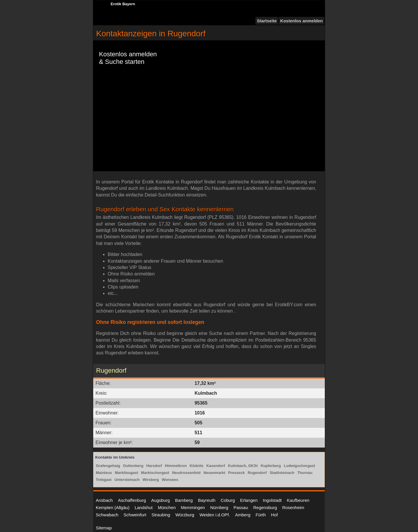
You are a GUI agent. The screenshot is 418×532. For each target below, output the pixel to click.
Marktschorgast (155, 473)
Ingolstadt (272, 500)
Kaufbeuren (298, 500)
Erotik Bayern (123, 4)
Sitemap (104, 528)
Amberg (243, 515)
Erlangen (249, 500)
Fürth (261, 515)
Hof (274, 515)
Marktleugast (127, 473)
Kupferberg (271, 466)
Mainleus (104, 473)
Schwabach (107, 515)
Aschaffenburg (132, 500)
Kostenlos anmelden (301, 21)
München (167, 507)
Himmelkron (176, 466)
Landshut (144, 507)
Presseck (236, 473)
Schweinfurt (135, 515)
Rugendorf (257, 473)
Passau (241, 507)
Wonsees (170, 480)
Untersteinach (127, 480)
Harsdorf (154, 466)
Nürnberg (219, 507)
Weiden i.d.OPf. (215, 515)
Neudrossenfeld (186, 473)
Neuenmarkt (214, 473)
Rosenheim (293, 507)
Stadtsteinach (282, 473)
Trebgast (104, 480)
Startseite (267, 21)
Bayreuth (207, 500)
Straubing (161, 515)
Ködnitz (197, 466)
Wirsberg (151, 480)
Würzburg (185, 515)
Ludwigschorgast (300, 466)
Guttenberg (133, 466)
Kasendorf (216, 466)
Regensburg (265, 507)
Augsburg (161, 500)
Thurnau (305, 473)
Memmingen (193, 507)
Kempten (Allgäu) (113, 507)
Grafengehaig (108, 466)
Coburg (228, 500)
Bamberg (184, 500)
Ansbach (104, 500)
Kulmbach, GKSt (243, 466)
